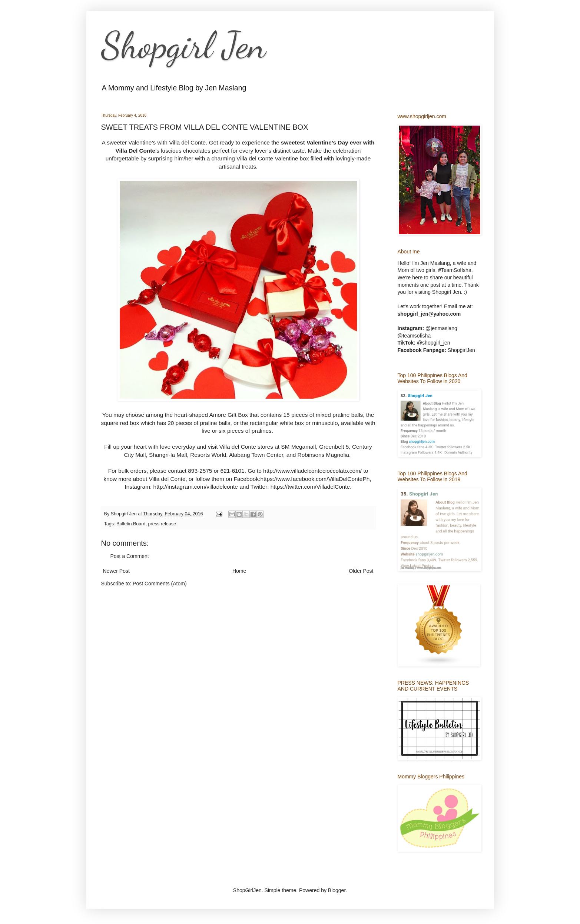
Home (239, 571)
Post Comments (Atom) (160, 584)
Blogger (337, 890)
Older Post (361, 571)
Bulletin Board (131, 524)
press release (162, 524)
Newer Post (116, 571)
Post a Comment (130, 556)
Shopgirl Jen (183, 45)
